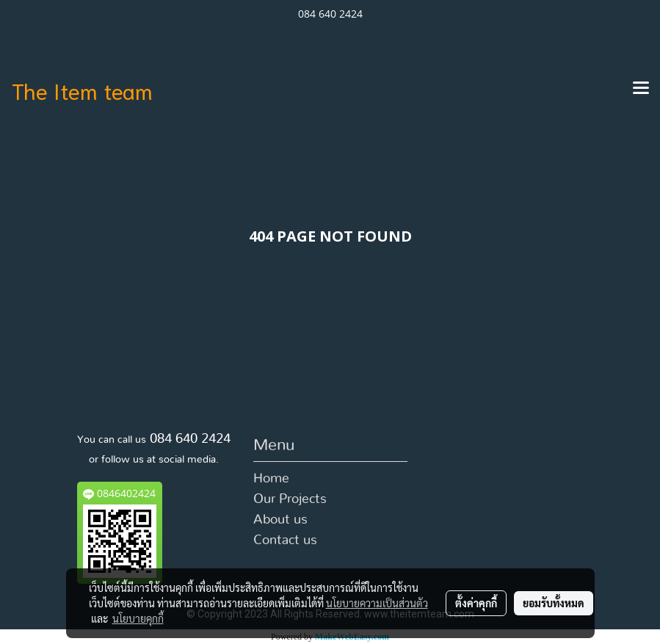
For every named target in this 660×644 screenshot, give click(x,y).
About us (280, 520)
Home (271, 479)
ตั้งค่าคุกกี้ (476, 603)
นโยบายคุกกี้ (138, 618)
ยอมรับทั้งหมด (554, 603)
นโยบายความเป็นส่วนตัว (377, 603)
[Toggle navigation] (641, 89)
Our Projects (290, 499)
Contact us (285, 540)
